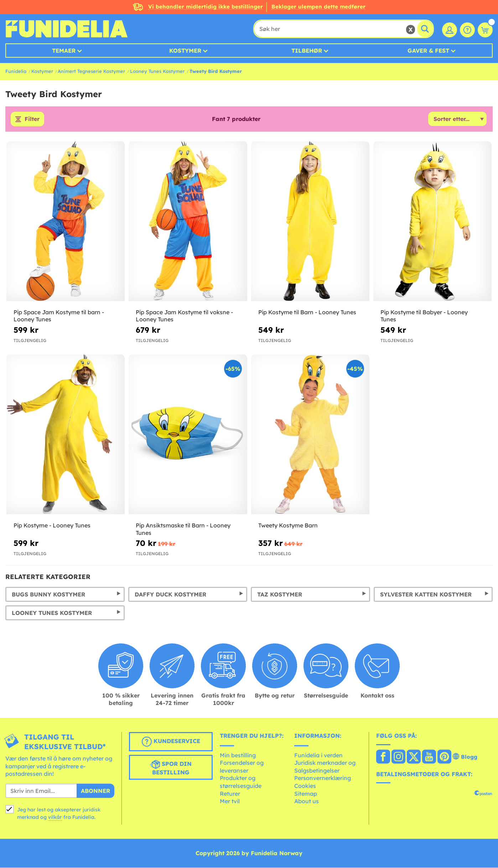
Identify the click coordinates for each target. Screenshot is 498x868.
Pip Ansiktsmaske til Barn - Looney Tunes (183, 529)
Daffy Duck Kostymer (170, 594)
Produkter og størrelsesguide (241, 782)
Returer (230, 794)
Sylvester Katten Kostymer (426, 594)
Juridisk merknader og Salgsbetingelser (325, 767)
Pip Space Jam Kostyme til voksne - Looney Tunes (184, 316)
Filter (32, 119)
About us (307, 801)
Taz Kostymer (280, 594)
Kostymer (185, 51)
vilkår (55, 817)
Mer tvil (230, 801)
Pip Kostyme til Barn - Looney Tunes (307, 312)
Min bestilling (238, 755)
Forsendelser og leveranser (242, 767)
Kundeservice (171, 742)
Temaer (64, 51)
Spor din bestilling (171, 768)
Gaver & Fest (428, 51)
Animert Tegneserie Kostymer (91, 71)
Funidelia (16, 71)
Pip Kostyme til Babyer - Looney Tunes (424, 316)
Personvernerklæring (323, 778)
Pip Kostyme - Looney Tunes (52, 525)
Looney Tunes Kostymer (157, 71)
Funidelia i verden (318, 755)
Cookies (305, 786)
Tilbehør (307, 51)
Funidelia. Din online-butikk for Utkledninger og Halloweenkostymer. (66, 29)
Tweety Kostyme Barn (288, 525)
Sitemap (306, 794)
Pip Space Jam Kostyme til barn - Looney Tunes (59, 316)
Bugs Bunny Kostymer (48, 594)
